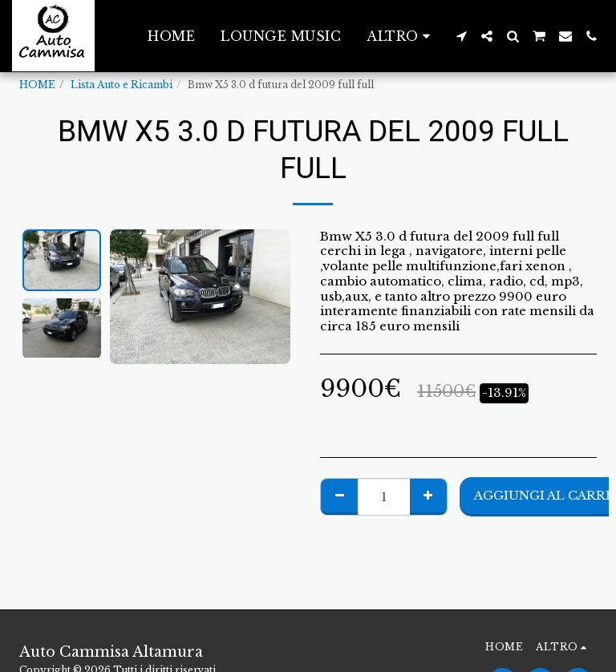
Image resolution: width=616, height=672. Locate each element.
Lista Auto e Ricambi (122, 85)
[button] (461, 36)
